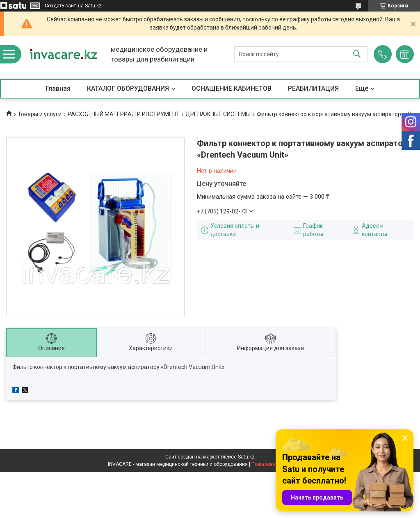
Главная (58, 88)
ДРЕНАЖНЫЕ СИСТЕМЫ (218, 114)
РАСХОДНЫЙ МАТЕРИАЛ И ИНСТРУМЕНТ (124, 114)
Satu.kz (246, 457)
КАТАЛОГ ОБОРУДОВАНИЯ (128, 88)
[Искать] (357, 54)
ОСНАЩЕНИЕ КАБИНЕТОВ (232, 88)
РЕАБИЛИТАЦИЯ (313, 88)
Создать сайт (60, 6)
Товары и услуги (40, 114)
